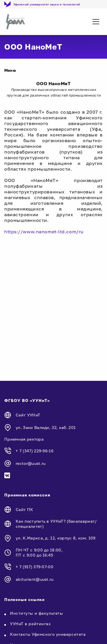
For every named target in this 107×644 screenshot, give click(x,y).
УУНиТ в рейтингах (31, 624)
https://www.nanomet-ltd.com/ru (44, 232)
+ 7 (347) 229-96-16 (35, 451)
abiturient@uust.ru (35, 579)
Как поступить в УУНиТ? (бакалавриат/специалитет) (56, 524)
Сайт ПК (24, 509)
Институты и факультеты (36, 613)
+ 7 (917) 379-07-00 (35, 567)
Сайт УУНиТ (28, 415)
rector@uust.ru (31, 463)
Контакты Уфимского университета (48, 634)
